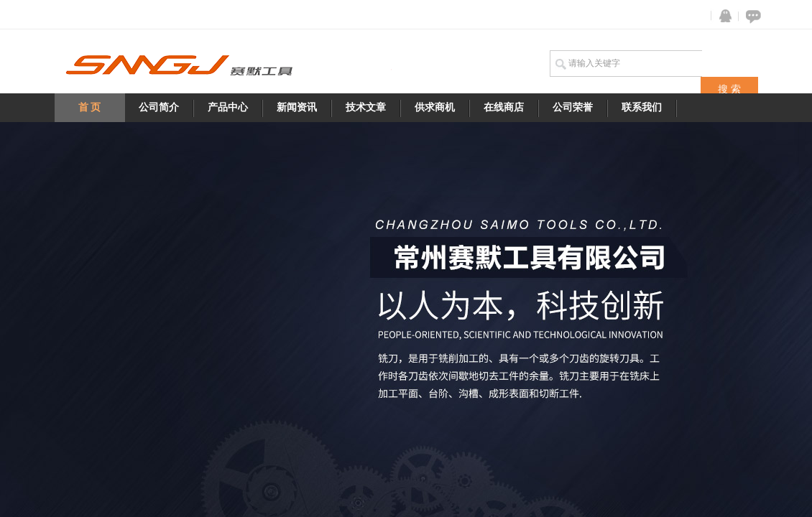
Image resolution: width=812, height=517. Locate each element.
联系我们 (642, 107)
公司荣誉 (573, 107)
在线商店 (504, 107)
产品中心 (228, 107)
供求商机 (435, 107)
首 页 (90, 107)
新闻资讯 (297, 107)
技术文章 (366, 107)
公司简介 (159, 107)
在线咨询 (751, 16)
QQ (722, 16)
